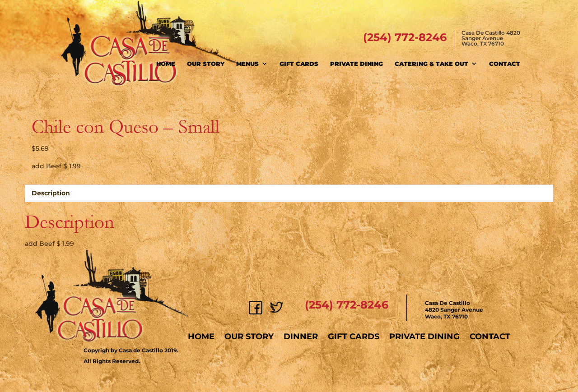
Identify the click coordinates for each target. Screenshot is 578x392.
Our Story (206, 64)
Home (166, 64)
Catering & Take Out (431, 64)
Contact (505, 64)
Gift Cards (299, 64)
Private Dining (357, 64)
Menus (247, 64)
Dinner (301, 337)
